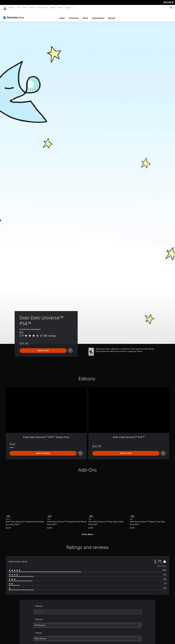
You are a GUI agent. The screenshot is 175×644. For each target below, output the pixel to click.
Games (11, 8)
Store (60, 8)
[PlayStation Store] (14, 15)
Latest (62, 15)
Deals (85, 15)
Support (68, 8)
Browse (112, 15)
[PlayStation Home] (5, 8)
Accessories (43, 8)
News (53, 8)
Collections (74, 15)
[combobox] (88, 609)
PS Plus (32, 8)
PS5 (18, 8)
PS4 (25, 8)
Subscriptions (98, 15)
